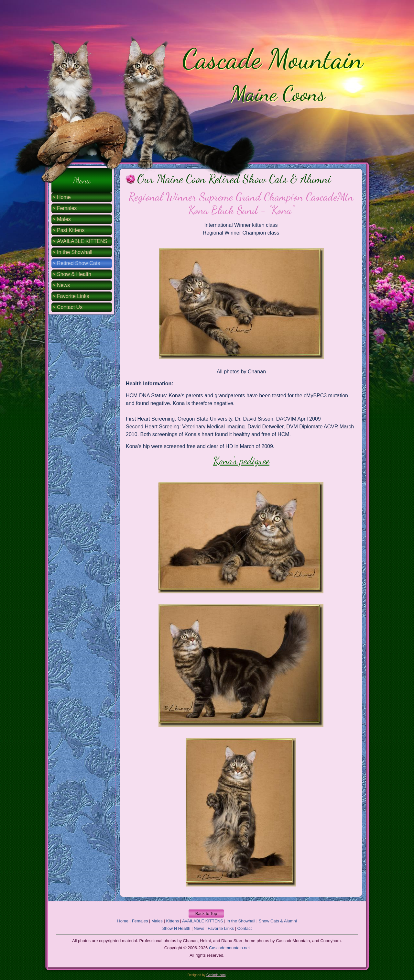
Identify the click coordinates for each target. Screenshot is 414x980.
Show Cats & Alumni (278, 921)
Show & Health (74, 274)
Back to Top (206, 914)
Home (64, 197)
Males (64, 219)
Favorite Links (73, 296)
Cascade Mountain (272, 59)
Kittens (172, 921)
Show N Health (176, 928)
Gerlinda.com (216, 975)
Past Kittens (71, 230)
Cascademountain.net (229, 948)
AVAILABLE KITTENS (82, 241)
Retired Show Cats (78, 263)
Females (67, 208)
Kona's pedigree (241, 461)
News (63, 285)
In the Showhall (75, 252)
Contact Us (70, 307)
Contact (245, 928)
